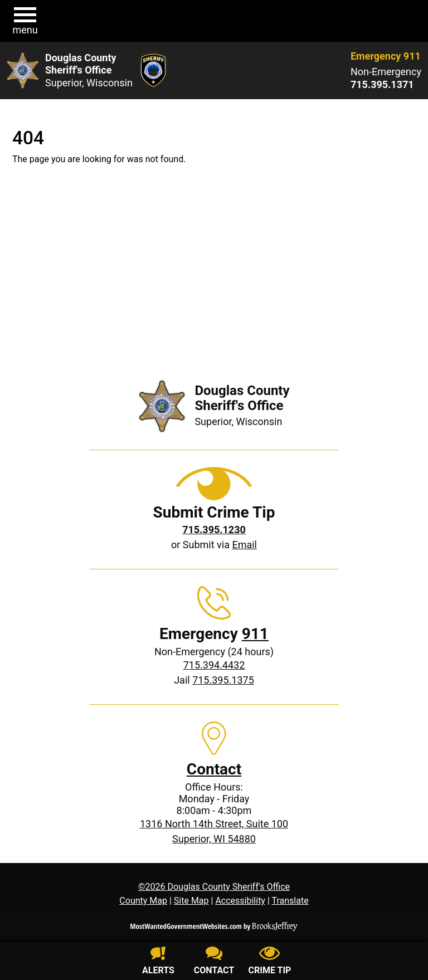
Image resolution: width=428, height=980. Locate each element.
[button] (25, 21)
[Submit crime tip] (270, 962)
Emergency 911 (386, 56)
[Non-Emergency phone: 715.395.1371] (386, 85)
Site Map (191, 901)
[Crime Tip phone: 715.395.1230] (214, 530)
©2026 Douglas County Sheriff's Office (214, 887)
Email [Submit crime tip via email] (244, 545)
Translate (290, 901)
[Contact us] (214, 962)
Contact (214, 769)
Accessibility (240, 901)
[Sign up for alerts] (158, 962)
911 (255, 634)
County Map (143, 901)
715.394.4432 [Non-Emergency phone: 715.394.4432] (214, 665)
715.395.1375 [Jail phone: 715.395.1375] (223, 680)
